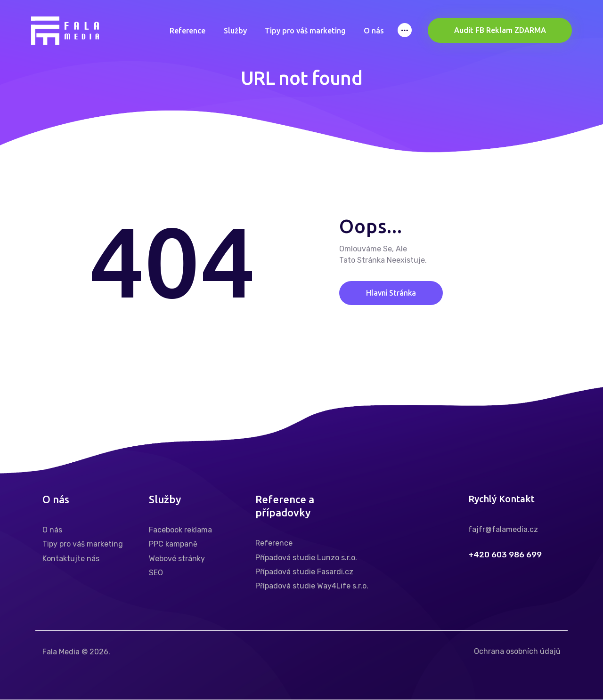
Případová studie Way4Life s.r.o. (312, 586)
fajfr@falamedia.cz (503, 529)
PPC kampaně (173, 544)
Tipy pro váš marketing (83, 544)
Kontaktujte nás (71, 559)
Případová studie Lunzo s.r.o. (306, 558)
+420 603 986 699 (505, 555)
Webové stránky (177, 559)
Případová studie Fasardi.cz (304, 572)
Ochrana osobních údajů (517, 651)
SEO (156, 573)
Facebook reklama (180, 530)
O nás (52, 530)
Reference (274, 543)
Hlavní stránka (392, 293)
